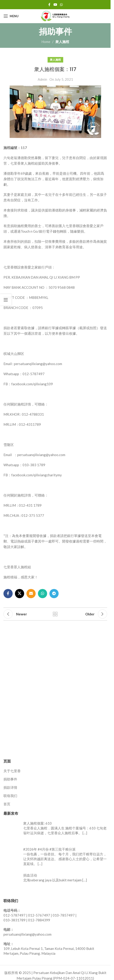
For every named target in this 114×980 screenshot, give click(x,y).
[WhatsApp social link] (61, 5)
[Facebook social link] (49, 5)
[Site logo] (55, 16)
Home (46, 42)
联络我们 (10, 796)
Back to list (55, 614)
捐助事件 (10, 779)
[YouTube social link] (55, 5)
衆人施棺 (62, 42)
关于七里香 (12, 771)
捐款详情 (10, 787)
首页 (7, 804)
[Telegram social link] (54, 594)
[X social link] (20, 594)
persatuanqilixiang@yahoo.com (27, 934)
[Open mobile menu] (11, 16)
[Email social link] (31, 594)
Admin (42, 79)
